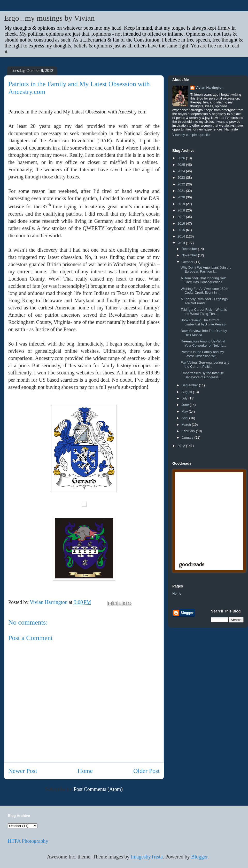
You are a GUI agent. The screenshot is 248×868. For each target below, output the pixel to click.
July (185, 398)
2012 (182, 446)
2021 (182, 191)
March (187, 425)
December (190, 249)
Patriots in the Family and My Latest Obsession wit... (202, 354)
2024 (182, 171)
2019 (182, 204)
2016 (182, 223)
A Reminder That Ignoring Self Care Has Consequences (203, 280)
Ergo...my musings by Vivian (49, 18)
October (188, 262)
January (188, 437)
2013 (182, 243)
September (190, 385)
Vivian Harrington (210, 88)
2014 (182, 236)
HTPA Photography (28, 841)
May (185, 411)
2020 (182, 197)
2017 (182, 217)
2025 (182, 165)
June (186, 405)
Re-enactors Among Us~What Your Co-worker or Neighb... (203, 343)
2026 (182, 158)
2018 (182, 210)
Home (85, 771)
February (189, 431)
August (187, 392)
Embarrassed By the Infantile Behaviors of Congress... (202, 375)
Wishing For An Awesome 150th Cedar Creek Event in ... (204, 291)
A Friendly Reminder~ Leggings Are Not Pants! (204, 301)
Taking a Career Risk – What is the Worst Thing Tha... (204, 312)
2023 (182, 178)
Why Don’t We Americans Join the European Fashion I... (206, 270)
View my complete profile (191, 135)
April (185, 418)
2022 (182, 184)
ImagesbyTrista (147, 857)
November (190, 255)
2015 (182, 230)
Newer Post (23, 771)
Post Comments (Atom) (98, 789)
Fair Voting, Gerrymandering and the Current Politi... (205, 365)
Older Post (146, 771)
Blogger (199, 857)
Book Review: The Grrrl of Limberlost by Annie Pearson (204, 322)
